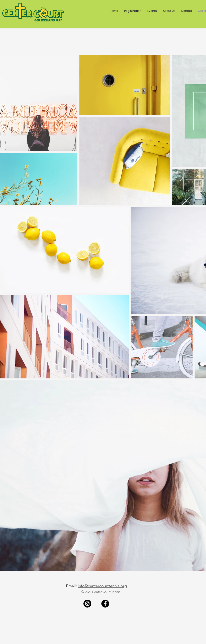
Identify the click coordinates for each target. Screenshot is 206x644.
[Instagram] (87, 604)
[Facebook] (105, 604)
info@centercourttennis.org (102, 586)
